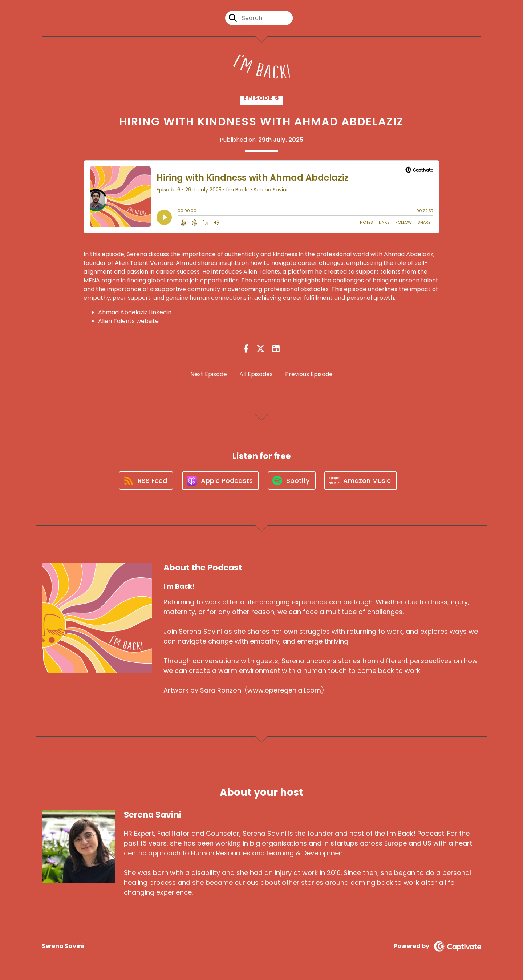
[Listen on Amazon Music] (361, 481)
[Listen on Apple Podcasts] (220, 481)
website (147, 321)
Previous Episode (309, 374)
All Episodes (256, 374)
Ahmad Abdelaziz (409, 254)
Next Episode (209, 374)
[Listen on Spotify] (292, 481)
